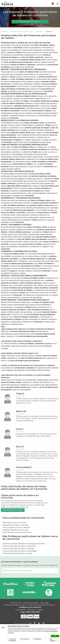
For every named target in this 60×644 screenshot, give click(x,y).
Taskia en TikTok (43, 623)
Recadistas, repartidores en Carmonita (15, 530)
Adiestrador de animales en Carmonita (15, 525)
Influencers (32, 610)
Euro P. (20, 447)
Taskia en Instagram (30, 623)
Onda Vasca (49, 592)
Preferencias (25, 639)
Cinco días (10, 584)
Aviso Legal (45, 603)
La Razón (30, 592)
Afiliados (40, 610)
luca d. (20, 429)
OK (55, 636)
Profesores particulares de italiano (22, 32)
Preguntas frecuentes (31, 603)
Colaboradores (20, 610)
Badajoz (39, 32)
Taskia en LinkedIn (39, 623)
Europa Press (30, 584)
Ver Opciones (53, 640)
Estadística (38, 639)
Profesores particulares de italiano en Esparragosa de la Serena (24, 544)
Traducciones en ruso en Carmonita (14, 523)
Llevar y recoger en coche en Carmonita (16, 527)
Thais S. (20, 394)
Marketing (13, 641)
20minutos (10, 592)
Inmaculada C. (24, 467)
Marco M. (21, 411)
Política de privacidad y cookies (14, 605)
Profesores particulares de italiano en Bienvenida (19, 546)
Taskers (4, 32)
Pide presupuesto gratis (30, 22)
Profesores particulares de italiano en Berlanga (18, 549)
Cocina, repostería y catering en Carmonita (17, 532)
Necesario (13, 639)
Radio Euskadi (49, 584)
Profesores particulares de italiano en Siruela (17, 553)
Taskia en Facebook (35, 623)
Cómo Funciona (16, 603)
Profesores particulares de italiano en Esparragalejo (20, 551)
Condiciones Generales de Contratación (41, 605)
